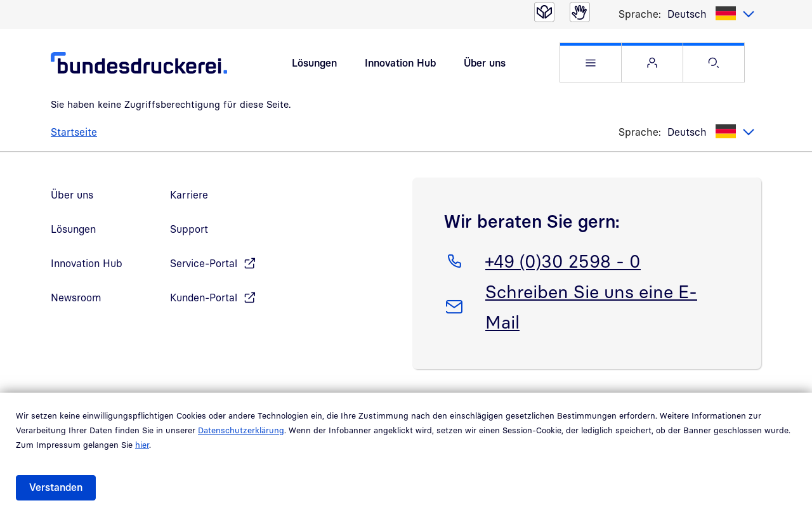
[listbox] (711, 14)
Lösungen (314, 66)
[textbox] (711, 14)
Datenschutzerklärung (241, 430)
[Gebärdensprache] (580, 12)
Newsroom (76, 304)
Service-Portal (204, 270)
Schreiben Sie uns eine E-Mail (591, 311)
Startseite (74, 139)
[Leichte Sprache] (544, 12)
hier (142, 445)
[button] (591, 66)
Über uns (485, 66)
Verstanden (56, 487)
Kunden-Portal (204, 304)
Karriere (189, 202)
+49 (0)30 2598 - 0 (563, 266)
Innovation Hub (400, 66)
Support (189, 236)
